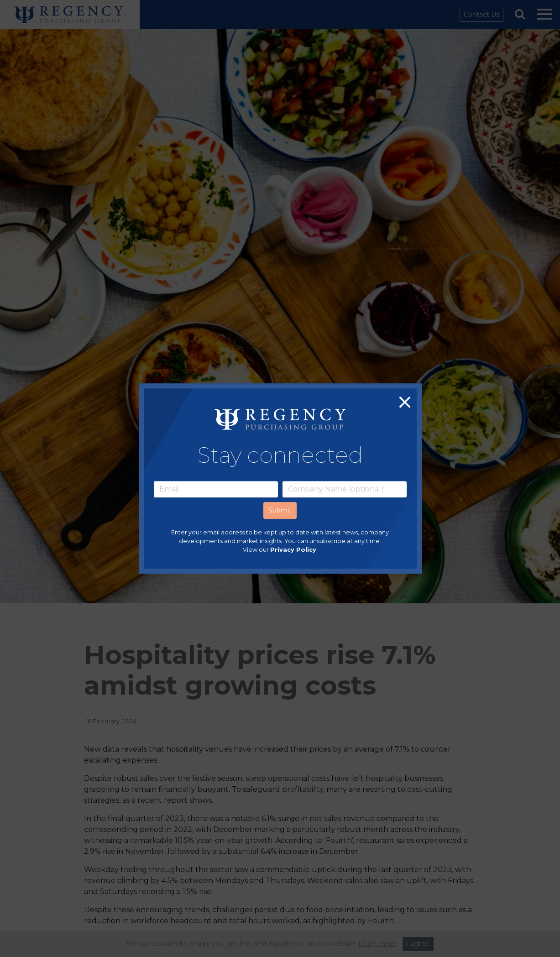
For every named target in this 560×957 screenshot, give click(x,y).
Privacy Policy (293, 550)
